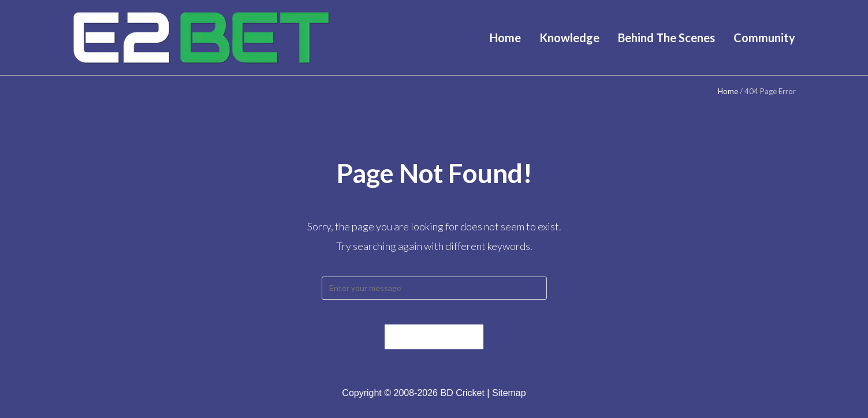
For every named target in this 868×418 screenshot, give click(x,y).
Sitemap (509, 403)
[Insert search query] (434, 288)
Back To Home (434, 346)
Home (728, 91)
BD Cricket (462, 403)
